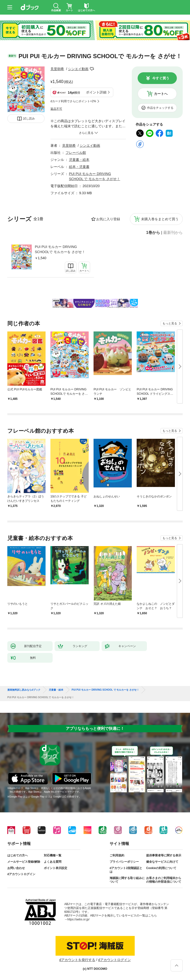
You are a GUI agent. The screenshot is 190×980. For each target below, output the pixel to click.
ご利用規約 (117, 855)
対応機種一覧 (53, 855)
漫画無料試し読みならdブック (24, 690)
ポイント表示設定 (56, 868)
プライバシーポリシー (124, 862)
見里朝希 (57, 69)
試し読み (29, 119)
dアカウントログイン (21, 874)
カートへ (161, 94)
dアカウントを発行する (77, 960)
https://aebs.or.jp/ (78, 919)
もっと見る (170, 323)
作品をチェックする (160, 108)
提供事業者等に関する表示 (164, 855)
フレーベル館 (76, 153)
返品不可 (56, 109)
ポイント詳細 (96, 92)
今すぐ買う (161, 78)
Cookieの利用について (161, 868)
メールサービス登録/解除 (24, 862)
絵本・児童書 (79, 167)
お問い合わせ (16, 868)
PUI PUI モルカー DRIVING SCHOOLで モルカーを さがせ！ (60, 249)
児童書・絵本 (79, 160)
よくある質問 (53, 862)
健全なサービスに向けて (162, 862)
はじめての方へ (18, 855)
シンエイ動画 (78, 69)
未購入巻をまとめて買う (160, 219)
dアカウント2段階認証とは (126, 870)
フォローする (92, 69)
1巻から (153, 233)
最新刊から (173, 233)
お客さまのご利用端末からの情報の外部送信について (164, 880)
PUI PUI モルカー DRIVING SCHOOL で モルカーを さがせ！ (105, 690)
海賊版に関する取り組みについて (127, 880)
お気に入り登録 (108, 219)
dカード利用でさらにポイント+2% (73, 101)
